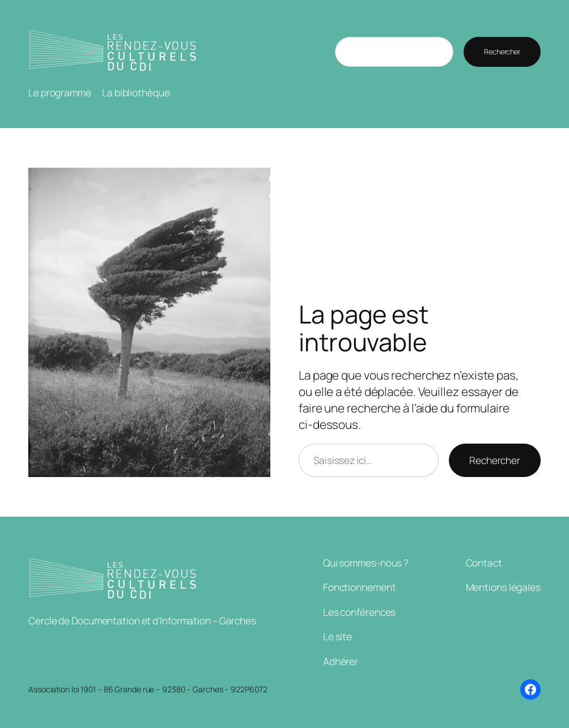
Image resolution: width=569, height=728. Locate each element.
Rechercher (502, 52)
